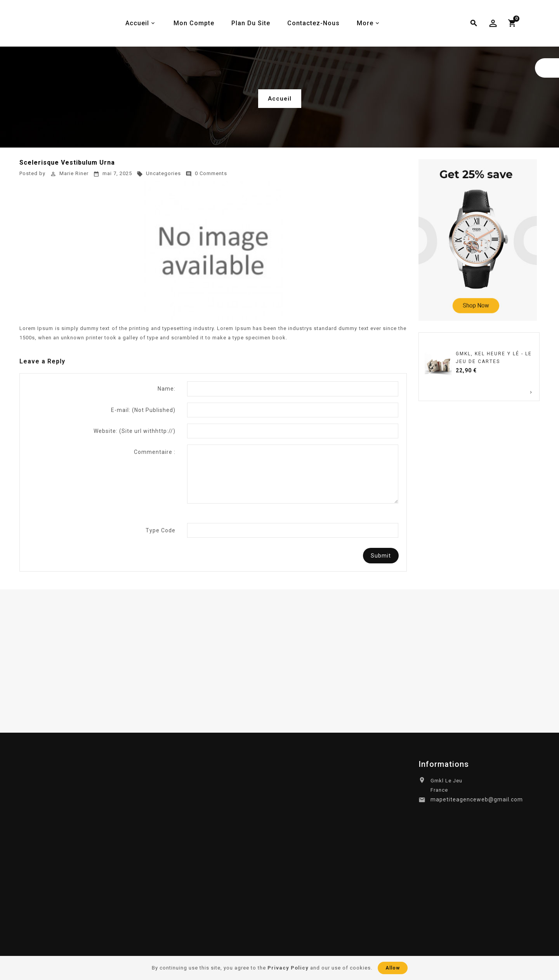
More (365, 23)
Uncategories (159, 173)
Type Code (161, 530)
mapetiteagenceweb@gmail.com (477, 799)
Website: (135, 431)
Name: (167, 389)
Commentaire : (155, 452)
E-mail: (143, 410)
